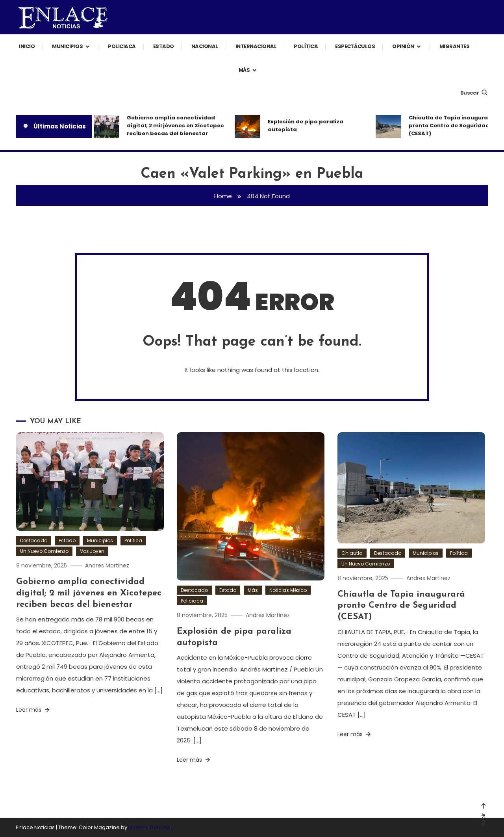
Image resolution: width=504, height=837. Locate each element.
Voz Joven (92, 551)
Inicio (27, 46)
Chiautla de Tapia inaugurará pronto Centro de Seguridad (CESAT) (401, 606)
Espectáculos (355, 46)
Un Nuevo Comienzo (44, 551)
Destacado (34, 540)
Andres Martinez (107, 565)
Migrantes (455, 46)
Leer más (33, 710)
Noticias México (288, 590)
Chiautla (352, 553)
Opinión (403, 46)
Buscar (474, 93)
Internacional (256, 46)
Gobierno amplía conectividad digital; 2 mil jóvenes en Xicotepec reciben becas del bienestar (175, 126)
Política (306, 46)
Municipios (67, 46)
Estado (164, 46)
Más (244, 70)
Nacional (205, 46)
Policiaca (122, 46)
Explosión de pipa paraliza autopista (306, 126)
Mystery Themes (149, 827)
